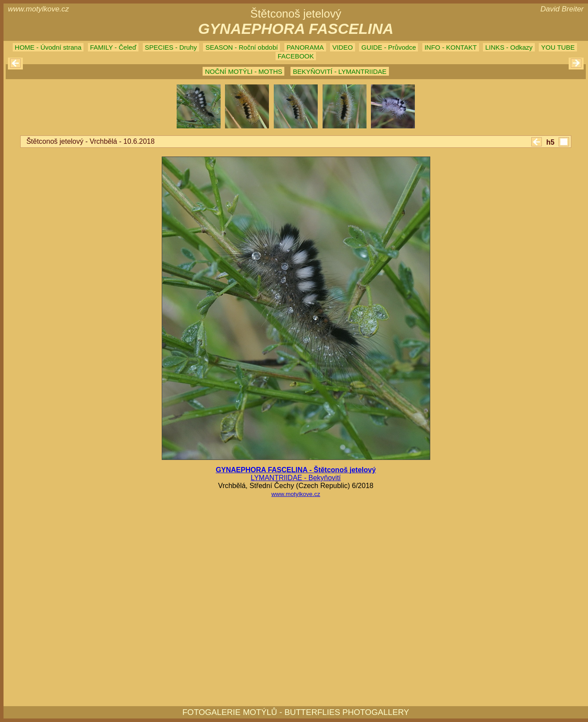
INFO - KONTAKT (451, 47)
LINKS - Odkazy (509, 47)
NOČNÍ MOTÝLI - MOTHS (243, 71)
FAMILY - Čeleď (113, 47)
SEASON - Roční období (241, 47)
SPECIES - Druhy (171, 47)
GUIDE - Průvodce (388, 47)
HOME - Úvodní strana (48, 47)
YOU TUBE (558, 47)
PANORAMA (305, 47)
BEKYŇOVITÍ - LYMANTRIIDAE (339, 71)
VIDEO (343, 47)
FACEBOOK (296, 56)
